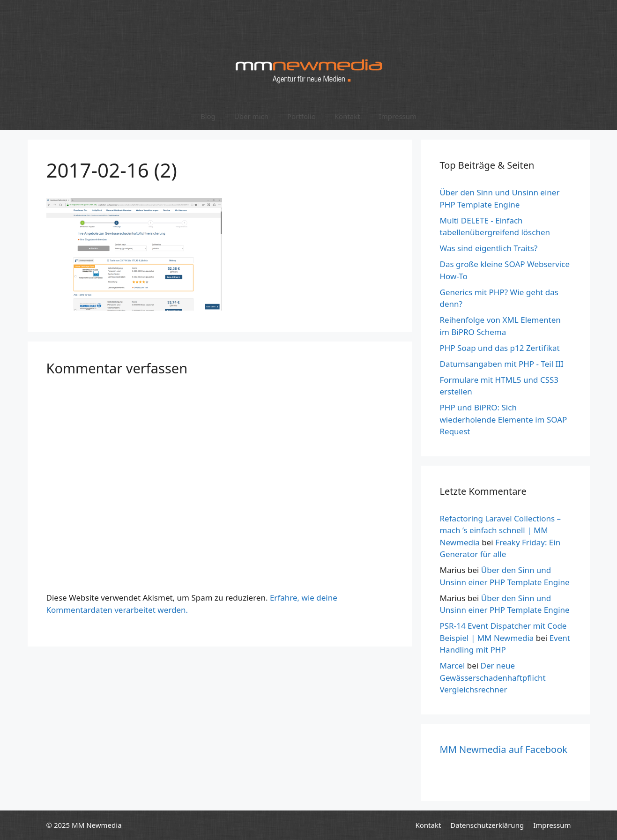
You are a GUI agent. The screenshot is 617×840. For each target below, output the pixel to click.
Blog (208, 116)
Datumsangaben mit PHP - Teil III (502, 364)
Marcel (453, 665)
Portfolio (301, 116)
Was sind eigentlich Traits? (489, 248)
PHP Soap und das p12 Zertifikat (500, 348)
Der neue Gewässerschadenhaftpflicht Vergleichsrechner (493, 677)
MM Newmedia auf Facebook (504, 749)
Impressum (398, 116)
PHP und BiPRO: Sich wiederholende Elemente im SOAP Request (504, 419)
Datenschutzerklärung (487, 825)
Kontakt (347, 116)
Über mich (251, 116)
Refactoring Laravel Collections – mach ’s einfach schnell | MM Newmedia (501, 530)
